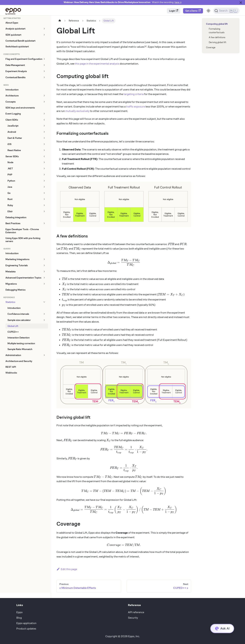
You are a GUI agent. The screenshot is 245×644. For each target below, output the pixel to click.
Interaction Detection (19, 338)
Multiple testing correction (21, 343)
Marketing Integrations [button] (17, 259)
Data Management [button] (15, 65)
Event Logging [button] (13, 114)
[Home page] (60, 21)
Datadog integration (16, 217)
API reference (136, 612)
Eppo (19, 612)
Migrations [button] (11, 284)
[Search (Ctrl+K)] (226, 11)
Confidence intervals (18, 314)
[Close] (241, 2)
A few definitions (217, 37)
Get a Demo (193, 11)
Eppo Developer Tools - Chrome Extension (22, 231)
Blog (19, 618)
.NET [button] (10, 168)
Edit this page (67, 569)
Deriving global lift (218, 42)
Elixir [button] (10, 211)
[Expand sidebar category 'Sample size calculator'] (44, 320)
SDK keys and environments (20, 108)
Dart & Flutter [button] (15, 138)
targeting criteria (134, 94)
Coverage (211, 47)
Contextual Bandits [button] (15, 77)
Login (174, 11)
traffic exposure (136, 107)
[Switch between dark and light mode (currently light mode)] (208, 11)
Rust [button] (10, 199)
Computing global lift (216, 24)
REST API (11, 367)
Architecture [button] (12, 96)
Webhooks (11, 373)
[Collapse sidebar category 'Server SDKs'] (44, 156)
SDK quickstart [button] (13, 35)
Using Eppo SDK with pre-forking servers (23, 240)
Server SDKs (12, 156)
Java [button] (10, 187)
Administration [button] (13, 355)
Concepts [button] (11, 102)
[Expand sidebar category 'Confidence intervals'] (44, 314)
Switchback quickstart (17, 46)
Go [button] (9, 193)
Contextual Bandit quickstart (20, 41)
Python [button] (11, 181)
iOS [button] (9, 144)
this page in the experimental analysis (97, 64)
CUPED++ (13, 332)
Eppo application (26, 623)
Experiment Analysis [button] (16, 71)
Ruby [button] (10, 205)
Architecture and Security (19, 361)
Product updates (26, 629)
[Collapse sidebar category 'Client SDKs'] (44, 120)
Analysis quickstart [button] (15, 29)
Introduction (12, 90)
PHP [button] (10, 175)
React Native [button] (14, 150)
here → (178, 2)
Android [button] (12, 132)
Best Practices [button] (13, 223)
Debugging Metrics (15, 290)
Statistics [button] (10, 302)
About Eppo (12, 23)
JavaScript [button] (13, 126)
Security (133, 618)
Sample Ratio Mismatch (20, 349)
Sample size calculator (19, 320)
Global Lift (13, 326)
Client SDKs (12, 120)
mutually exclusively (77, 111)
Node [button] (10, 162)
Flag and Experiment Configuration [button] (24, 59)
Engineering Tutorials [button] (17, 265)
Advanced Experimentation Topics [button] (23, 278)
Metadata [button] (10, 271)
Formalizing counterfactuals (217, 31)
